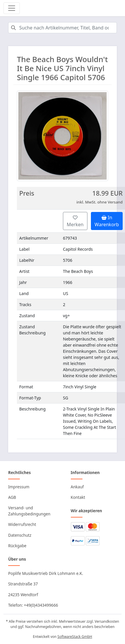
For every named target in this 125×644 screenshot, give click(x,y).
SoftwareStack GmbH (75, 637)
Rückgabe (17, 546)
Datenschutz (20, 535)
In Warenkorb (107, 221)
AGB (12, 497)
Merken (75, 221)
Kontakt (78, 497)
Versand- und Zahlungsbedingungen (29, 511)
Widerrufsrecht (22, 524)
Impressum (19, 487)
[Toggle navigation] (12, 8)
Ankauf (77, 487)
